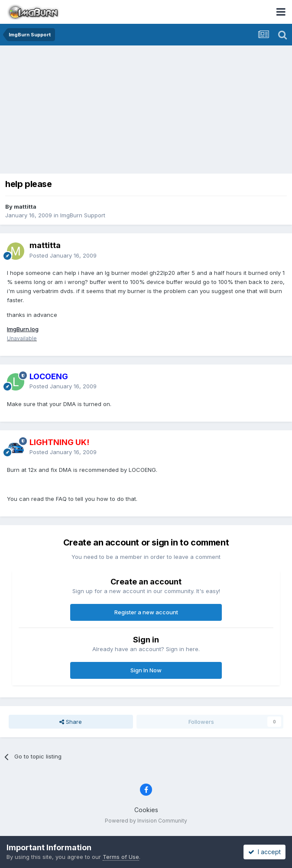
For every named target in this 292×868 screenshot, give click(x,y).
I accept (264, 852)
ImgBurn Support (83, 215)
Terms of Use (121, 857)
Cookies (146, 810)
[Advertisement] (148, 110)
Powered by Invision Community (146, 821)
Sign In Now (146, 670)
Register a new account (146, 612)
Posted (63, 255)
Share (71, 722)
